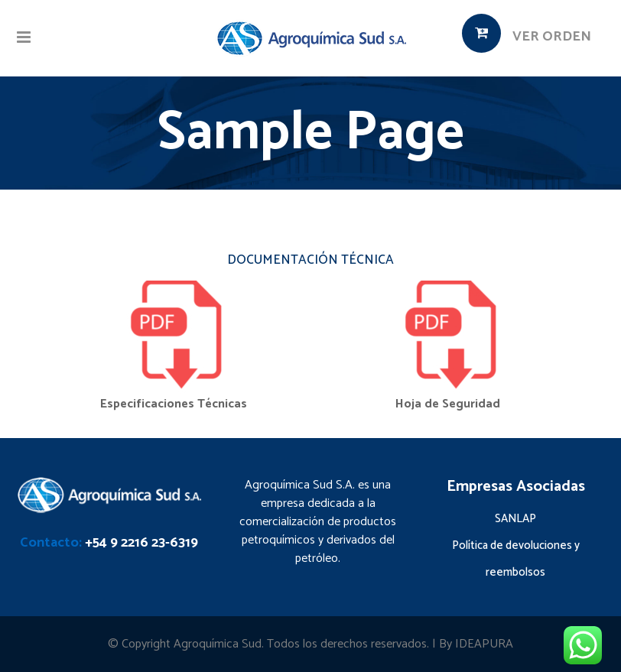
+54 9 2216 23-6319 (141, 543)
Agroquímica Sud (218, 644)
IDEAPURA (484, 644)
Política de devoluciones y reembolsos (516, 559)
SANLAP (515, 519)
